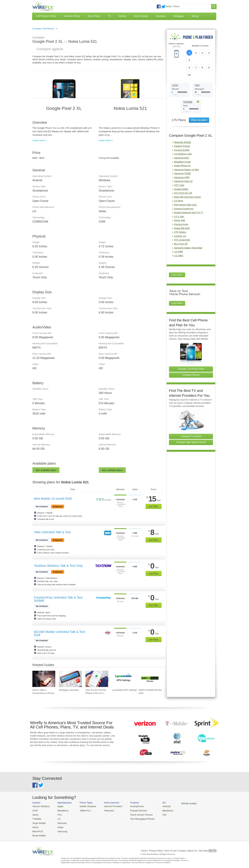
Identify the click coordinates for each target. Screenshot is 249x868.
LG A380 (179, 234)
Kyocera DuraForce (184, 191)
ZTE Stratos (180, 215)
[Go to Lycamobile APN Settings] (123, 679)
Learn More (177, 258)
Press (176, 6)
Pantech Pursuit (182, 129)
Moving (195, 16)
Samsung (60, 829)
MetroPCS (37, 829)
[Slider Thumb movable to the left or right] (175, 76)
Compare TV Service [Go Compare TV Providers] (191, 419)
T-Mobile (36, 818)
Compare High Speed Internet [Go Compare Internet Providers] (191, 425)
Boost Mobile (38, 833)
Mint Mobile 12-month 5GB (53, 499)
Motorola (60, 822)
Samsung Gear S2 (183, 164)
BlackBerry (61, 810)
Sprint (35, 814)
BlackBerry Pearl (182, 144)
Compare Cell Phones (43, 29)
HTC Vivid (179, 168)
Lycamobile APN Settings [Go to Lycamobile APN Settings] (124, 690)
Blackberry (160, 810)
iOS (156, 814)
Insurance (161, 16)
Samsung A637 (182, 141)
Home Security (141, 16)
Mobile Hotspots (85, 806)
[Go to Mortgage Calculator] (70, 679)
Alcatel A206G (181, 172)
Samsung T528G (183, 156)
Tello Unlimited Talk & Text (52, 532)
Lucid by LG (180, 219)
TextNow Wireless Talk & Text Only (58, 566)
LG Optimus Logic (183, 137)
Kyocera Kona (181, 207)
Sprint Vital (180, 203)
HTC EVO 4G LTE (183, 176)
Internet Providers (109, 806)
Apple (58, 806)
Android (158, 806)
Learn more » (39, 140)
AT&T (35, 810)
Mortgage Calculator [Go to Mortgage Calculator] (69, 690)
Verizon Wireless (40, 806)
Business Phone (72, 16)
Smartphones (131, 806)
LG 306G (179, 238)
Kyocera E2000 (182, 133)
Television (105, 810)
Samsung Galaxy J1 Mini (187, 152)
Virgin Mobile (38, 822)
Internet (122, 16)
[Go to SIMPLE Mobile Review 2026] (150, 679)
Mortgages (178, 16)
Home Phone (94, 16)
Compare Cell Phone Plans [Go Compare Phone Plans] (191, 352)
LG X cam (179, 199)
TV (110, 16)
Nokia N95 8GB (182, 211)
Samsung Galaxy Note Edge (188, 230)
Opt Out (212, 848)
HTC (58, 814)
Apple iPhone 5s (182, 148)
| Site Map (203, 848)
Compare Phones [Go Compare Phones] (191, 358)
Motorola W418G (183, 125)
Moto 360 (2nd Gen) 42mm (188, 180)
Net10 (35, 825)
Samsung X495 (182, 160)
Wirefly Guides (180, 803)
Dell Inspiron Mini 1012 (185, 187)
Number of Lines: (200, 46)
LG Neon (179, 184)
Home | (144, 848)
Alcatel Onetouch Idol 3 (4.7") (189, 195)
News (169, 6)
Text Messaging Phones (136, 818)
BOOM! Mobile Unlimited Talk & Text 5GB (60, 633)
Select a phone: (176, 45)
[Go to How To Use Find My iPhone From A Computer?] (97, 679)
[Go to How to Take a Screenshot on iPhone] (44, 679)
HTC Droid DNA (182, 223)
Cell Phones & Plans (46, 16)
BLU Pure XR (181, 226)
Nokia (58, 825)
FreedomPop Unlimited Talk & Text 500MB (58, 599)
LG (57, 818)
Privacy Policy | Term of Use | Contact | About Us (173, 848)
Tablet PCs (83, 810)
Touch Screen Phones (135, 814)
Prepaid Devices (132, 810)
